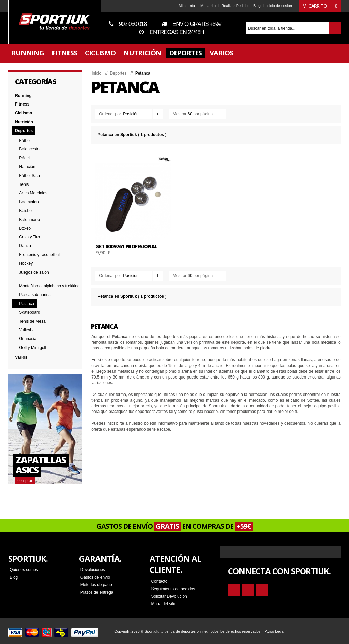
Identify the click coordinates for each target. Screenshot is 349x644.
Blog (257, 6)
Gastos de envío (95, 577)
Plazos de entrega (97, 592)
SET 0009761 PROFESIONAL (127, 246)
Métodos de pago (96, 584)
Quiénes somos (24, 569)
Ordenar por (110, 114)
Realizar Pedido (234, 6)
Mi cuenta (187, 6)
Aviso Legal (275, 631)
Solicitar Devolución (169, 596)
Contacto (159, 581)
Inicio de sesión (279, 6)
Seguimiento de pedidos (173, 589)
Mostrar (180, 114)
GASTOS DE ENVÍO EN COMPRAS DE (174, 526)
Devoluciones (93, 569)
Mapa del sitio (164, 603)
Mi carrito (208, 6)
